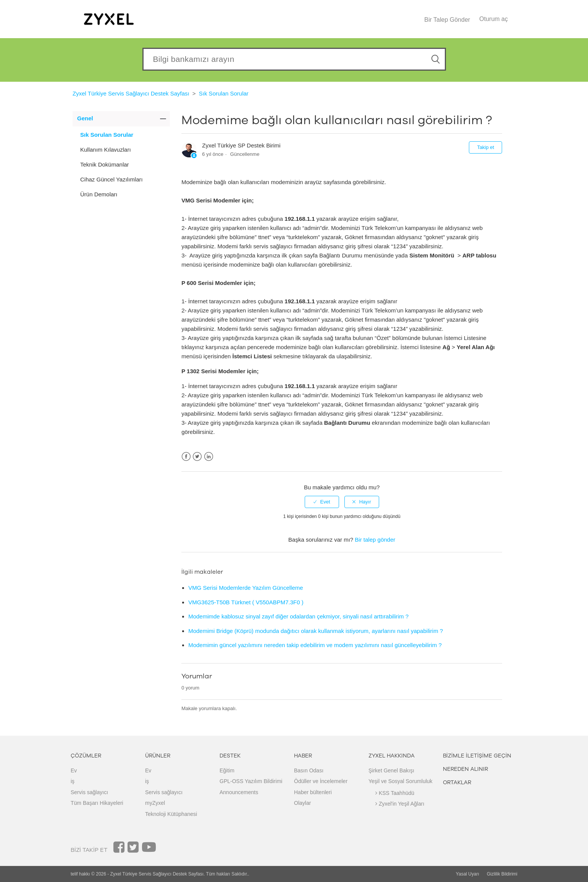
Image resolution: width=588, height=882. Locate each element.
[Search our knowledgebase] (294, 59)
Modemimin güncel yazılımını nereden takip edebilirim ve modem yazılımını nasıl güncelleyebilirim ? (315, 645)
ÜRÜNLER (158, 756)
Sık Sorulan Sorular (224, 93)
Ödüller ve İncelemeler (321, 781)
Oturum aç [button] (493, 19)
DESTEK (230, 756)
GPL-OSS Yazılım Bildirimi (251, 781)
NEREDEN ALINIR (465, 769)
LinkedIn (209, 457)
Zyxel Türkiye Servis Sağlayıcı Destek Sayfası (131, 93)
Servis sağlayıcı (89, 792)
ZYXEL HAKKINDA (392, 756)
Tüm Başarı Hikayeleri (97, 803)
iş (73, 781)
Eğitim (227, 770)
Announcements (239, 792)
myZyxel (155, 803)
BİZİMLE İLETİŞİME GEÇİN (477, 756)
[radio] (322, 502)
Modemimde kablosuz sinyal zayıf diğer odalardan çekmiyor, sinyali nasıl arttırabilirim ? (298, 616)
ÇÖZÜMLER (86, 756)
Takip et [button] (485, 147)
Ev (74, 770)
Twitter (197, 457)
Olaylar (302, 803)
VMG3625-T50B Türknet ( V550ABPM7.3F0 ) (246, 602)
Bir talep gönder (375, 540)
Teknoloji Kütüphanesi (171, 814)
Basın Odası (309, 770)
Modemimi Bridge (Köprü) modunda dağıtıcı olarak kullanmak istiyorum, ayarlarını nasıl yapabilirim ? (316, 631)
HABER (303, 756)
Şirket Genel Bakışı (391, 770)
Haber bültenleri (313, 792)
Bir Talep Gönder (447, 20)
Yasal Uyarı (468, 874)
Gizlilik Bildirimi (502, 874)
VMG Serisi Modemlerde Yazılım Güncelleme (246, 588)
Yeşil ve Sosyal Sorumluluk (401, 781)
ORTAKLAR (457, 782)
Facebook (186, 457)
